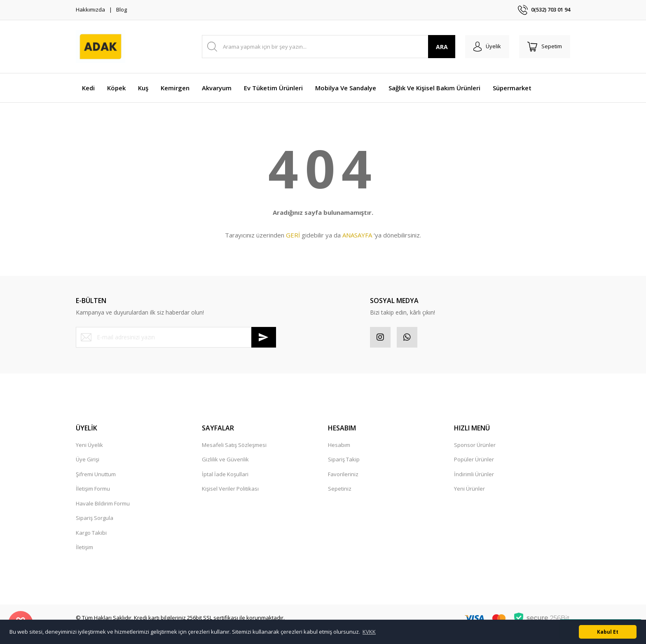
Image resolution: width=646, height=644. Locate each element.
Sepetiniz (340, 489)
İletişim (84, 547)
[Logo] (101, 47)
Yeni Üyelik (89, 445)
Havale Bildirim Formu (103, 503)
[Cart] (545, 47)
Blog (122, 9)
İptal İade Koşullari (225, 474)
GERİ (293, 235)
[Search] (329, 47)
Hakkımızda (90, 9)
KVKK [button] (369, 632)
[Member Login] (487, 47)
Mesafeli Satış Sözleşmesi (234, 445)
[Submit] (264, 337)
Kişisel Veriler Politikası (230, 489)
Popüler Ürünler (474, 459)
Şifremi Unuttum (96, 474)
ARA (442, 47)
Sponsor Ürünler (475, 445)
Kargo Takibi (91, 533)
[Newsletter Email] (176, 337)
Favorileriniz (343, 474)
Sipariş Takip (344, 459)
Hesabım (339, 445)
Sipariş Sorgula (95, 518)
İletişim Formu (93, 489)
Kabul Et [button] (608, 632)
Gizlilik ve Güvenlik (225, 459)
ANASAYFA (357, 235)
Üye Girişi (88, 459)
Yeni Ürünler (469, 489)
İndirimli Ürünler (474, 474)
